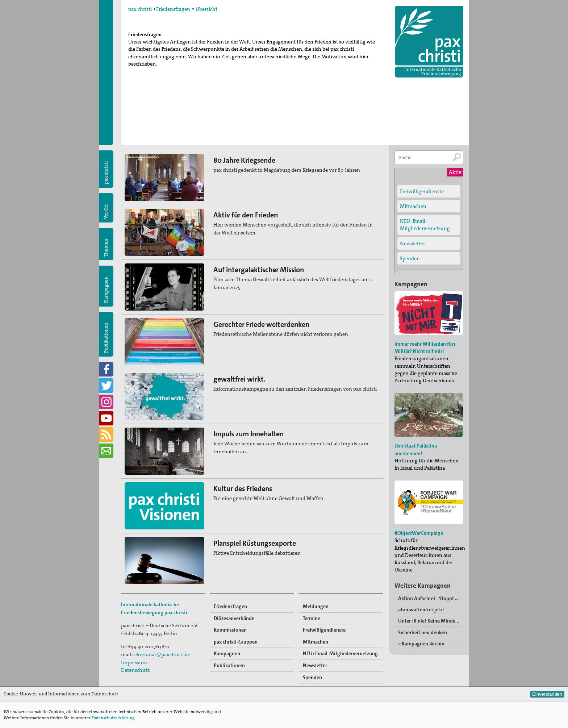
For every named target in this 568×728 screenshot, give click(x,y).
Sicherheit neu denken (423, 632)
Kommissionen (230, 630)
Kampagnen (106, 290)
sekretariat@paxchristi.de (161, 654)
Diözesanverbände (234, 618)
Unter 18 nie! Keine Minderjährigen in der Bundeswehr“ (431, 621)
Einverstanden (547, 694)
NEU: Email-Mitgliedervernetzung (340, 653)
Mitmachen (316, 642)
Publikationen (106, 338)
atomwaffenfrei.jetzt (421, 610)
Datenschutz (135, 670)
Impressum (134, 662)
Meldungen (316, 606)
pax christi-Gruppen (236, 642)
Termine (312, 618)
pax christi (140, 9)
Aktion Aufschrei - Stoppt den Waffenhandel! (431, 598)
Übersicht (206, 9)
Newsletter (315, 665)
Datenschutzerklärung (113, 718)
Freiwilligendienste (324, 630)
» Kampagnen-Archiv (421, 644)
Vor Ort (106, 211)
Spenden (312, 677)
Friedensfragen (173, 9)
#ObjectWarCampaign (419, 533)
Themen (106, 248)
